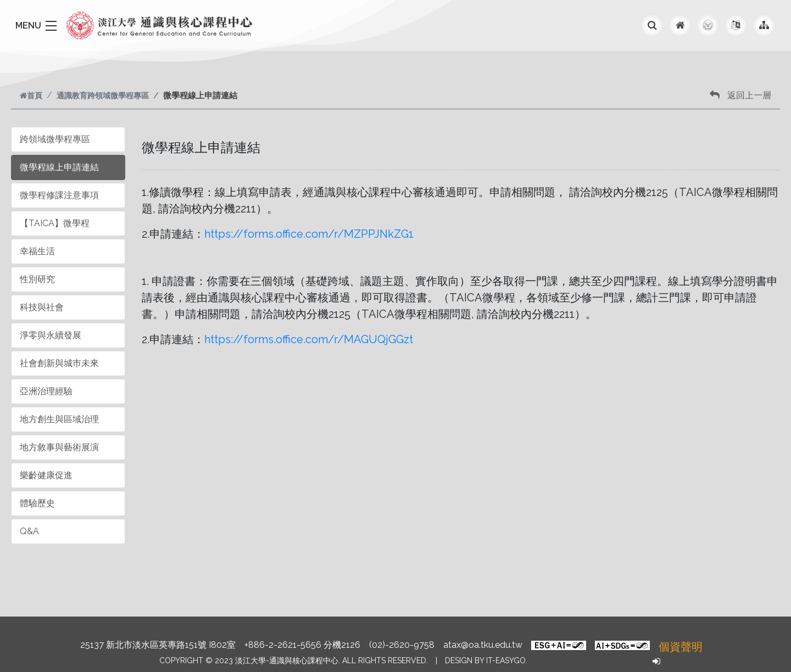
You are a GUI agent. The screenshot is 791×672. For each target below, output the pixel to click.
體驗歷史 (37, 503)
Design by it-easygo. (486, 660)
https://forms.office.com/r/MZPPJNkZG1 (309, 234)
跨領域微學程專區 (55, 139)
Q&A (29, 531)
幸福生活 (37, 251)
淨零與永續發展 (51, 335)
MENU (28, 26)
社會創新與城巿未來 (59, 363)
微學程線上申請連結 (59, 167)
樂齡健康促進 (46, 475)
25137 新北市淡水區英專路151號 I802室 (158, 645)
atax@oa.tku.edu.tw (483, 645)
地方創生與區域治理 (59, 419)
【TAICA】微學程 (55, 223)
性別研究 (37, 279)
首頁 (31, 95)
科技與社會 (42, 307)
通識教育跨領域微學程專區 (103, 95)
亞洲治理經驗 (46, 391)
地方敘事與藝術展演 (59, 447)
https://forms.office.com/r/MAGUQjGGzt (309, 339)
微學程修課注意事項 (59, 195)
